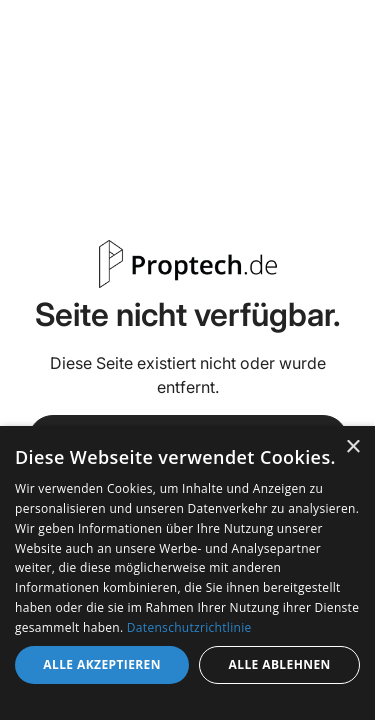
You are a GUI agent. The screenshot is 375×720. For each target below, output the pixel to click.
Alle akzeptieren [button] (102, 664)
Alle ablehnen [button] (280, 664)
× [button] (352, 447)
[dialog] (187, 573)
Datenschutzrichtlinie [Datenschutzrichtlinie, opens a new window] (189, 627)
